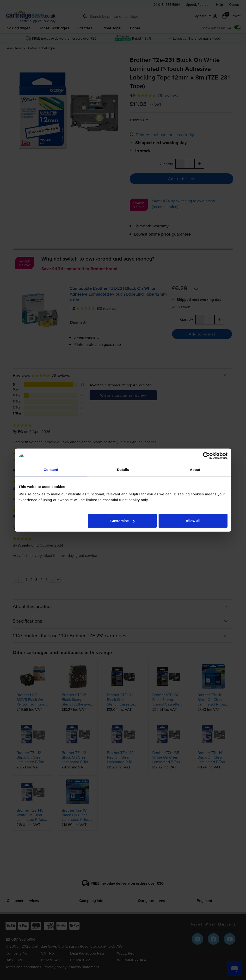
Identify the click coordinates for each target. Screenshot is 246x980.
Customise (122, 521)
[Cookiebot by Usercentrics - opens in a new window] (206, 456)
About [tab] (195, 469)
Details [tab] (123, 469)
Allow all (193, 521)
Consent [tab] (51, 469)
